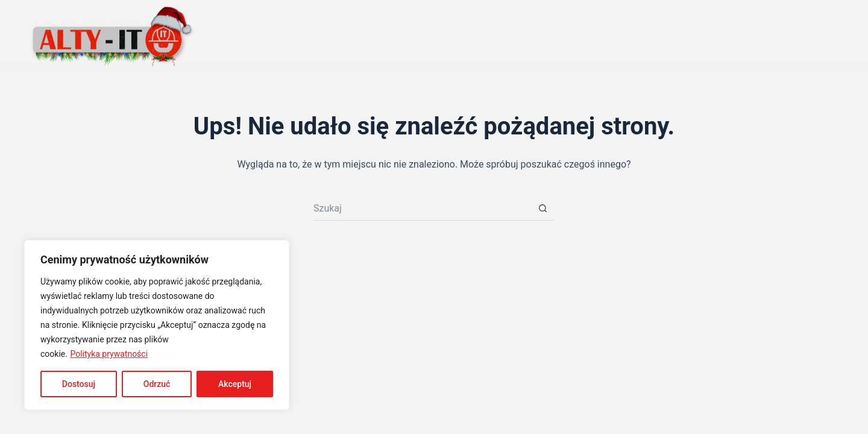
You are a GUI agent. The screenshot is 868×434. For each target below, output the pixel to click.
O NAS (750, 36)
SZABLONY (685, 36)
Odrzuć (157, 384)
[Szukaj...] (422, 209)
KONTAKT (812, 36)
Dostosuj (79, 384)
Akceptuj (235, 384)
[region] (157, 325)
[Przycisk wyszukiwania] (542, 209)
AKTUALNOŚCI (598, 36)
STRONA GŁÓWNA (491, 36)
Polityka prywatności (109, 354)
